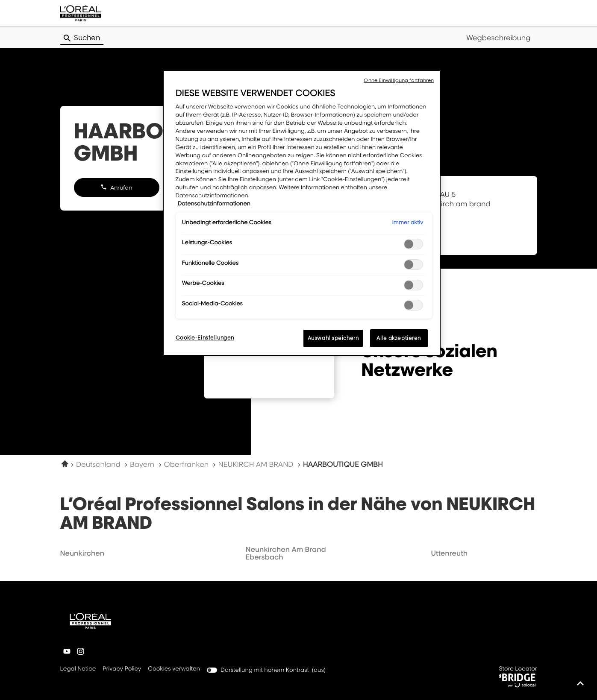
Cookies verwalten (174, 669)
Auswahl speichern (333, 338)
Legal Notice (78, 669)
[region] (302, 213)
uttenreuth (449, 553)
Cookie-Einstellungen (205, 338)
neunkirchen (82, 553)
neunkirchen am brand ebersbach (285, 553)
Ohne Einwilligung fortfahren (399, 80)
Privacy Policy (122, 669)
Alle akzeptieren (399, 338)
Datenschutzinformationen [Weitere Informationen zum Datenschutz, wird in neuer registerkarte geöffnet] (214, 204)
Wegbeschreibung (498, 38)
